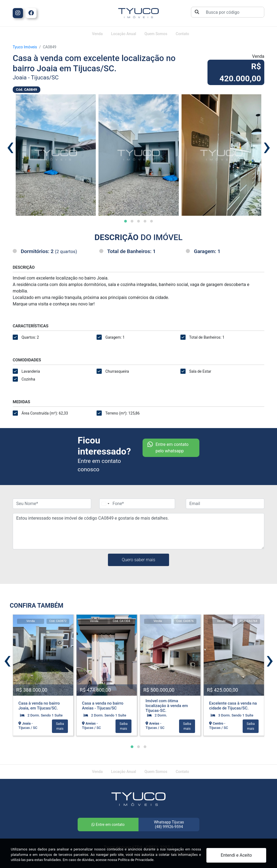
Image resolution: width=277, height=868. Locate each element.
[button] (126, 221)
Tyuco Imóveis (25, 47)
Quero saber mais (138, 560)
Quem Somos (156, 34)
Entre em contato (108, 825)
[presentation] (10, 146)
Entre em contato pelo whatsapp (168, 448)
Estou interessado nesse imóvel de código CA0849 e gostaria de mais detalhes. (138, 531)
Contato (182, 34)
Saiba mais (60, 726)
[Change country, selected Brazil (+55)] (105, 504)
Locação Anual (124, 34)
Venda (97, 34)
